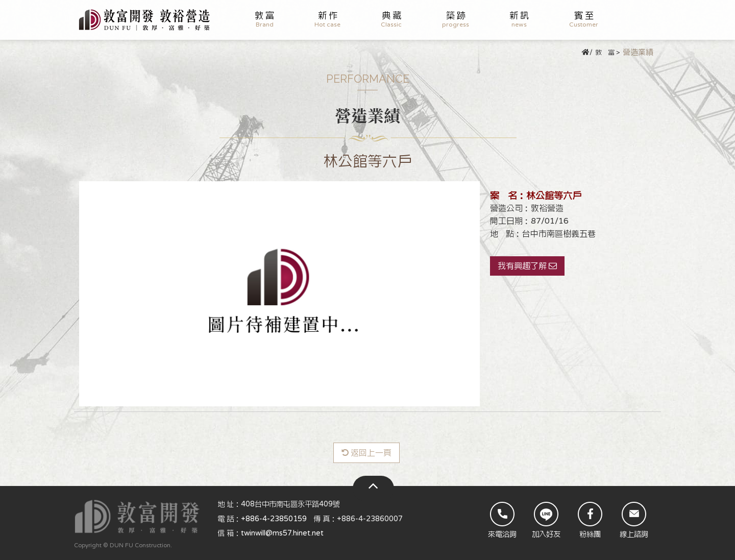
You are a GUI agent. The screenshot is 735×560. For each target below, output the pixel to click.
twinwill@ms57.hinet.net (282, 533)
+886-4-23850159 (274, 519)
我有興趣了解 (527, 266)
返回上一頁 (366, 453)
